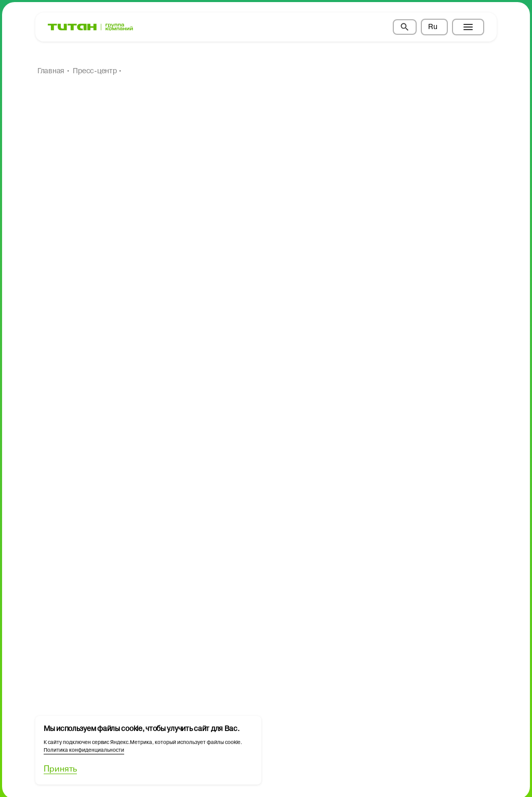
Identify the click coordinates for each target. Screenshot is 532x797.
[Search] (405, 27)
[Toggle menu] (468, 27)
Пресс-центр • (97, 71)
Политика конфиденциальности (84, 750)
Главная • (54, 71)
